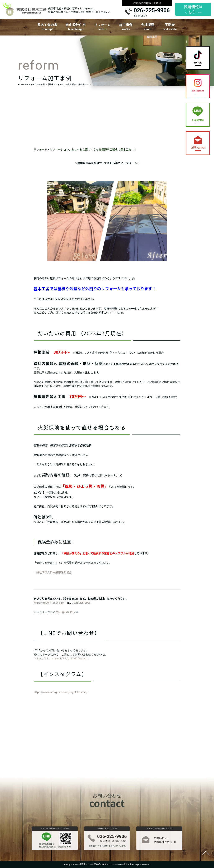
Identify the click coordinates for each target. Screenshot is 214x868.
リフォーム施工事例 (36, 84)
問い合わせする (66, 614)
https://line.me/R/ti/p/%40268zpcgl (61, 661)
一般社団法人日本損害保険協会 (53, 575)
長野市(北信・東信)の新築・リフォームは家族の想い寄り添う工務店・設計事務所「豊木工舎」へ (79, 10)
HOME (21, 84)
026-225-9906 (152, 11)
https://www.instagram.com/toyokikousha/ (61, 694)
